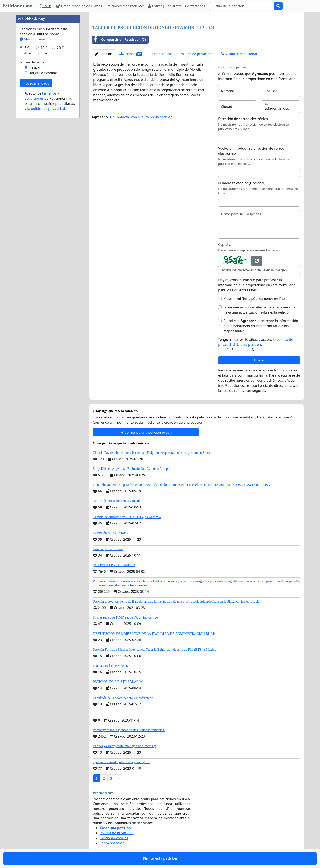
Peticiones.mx (17, 6)
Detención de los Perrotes (110, 533)
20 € (60, 48)
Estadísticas (161, 54)
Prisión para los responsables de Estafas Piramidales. (129, 730)
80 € (44, 53)
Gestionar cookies (114, 838)
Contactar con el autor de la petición (142, 117)
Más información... (36, 39)
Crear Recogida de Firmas (79, 6)
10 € (44, 48)
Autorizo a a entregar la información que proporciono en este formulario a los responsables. (261, 326)
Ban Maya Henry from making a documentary (124, 746)
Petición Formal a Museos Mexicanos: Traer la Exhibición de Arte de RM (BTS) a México (154, 650)
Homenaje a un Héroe (108, 549)
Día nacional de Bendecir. (110, 666)
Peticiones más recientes (125, 6)
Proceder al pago (36, 83)
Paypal (35, 67)
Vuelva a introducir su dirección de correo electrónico (251, 151)
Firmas (131, 54)
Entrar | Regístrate (165, 6)
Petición (104, 54)
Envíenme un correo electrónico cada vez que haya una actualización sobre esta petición (259, 310)
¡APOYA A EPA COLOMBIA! (114, 565)
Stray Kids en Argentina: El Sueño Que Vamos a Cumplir (132, 469)
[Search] (242, 6)
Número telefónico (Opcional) (242, 183)
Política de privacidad (197, 54)
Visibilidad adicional (239, 54)
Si (233, 350)
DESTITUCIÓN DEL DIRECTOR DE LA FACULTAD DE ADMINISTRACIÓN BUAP (154, 634)
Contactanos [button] (195, 6)
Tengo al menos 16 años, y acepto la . (256, 342)
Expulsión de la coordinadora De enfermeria (123, 698)
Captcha (225, 245)
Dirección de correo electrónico (243, 119)
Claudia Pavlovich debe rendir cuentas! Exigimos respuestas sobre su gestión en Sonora (153, 453)
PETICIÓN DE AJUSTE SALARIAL (119, 682)
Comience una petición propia (146, 432)
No (254, 350)
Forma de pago (32, 62)
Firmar (259, 360)
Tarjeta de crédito (43, 73)
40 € (28, 53)
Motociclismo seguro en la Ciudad (116, 501)
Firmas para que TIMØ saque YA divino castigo (125, 617)
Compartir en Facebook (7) (119, 40)
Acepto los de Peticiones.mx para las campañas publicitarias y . (50, 101)
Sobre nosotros (112, 843)
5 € (27, 48)
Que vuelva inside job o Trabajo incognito (121, 762)
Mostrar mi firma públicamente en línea (255, 299)
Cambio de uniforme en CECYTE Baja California (127, 517)
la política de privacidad (46, 109)
